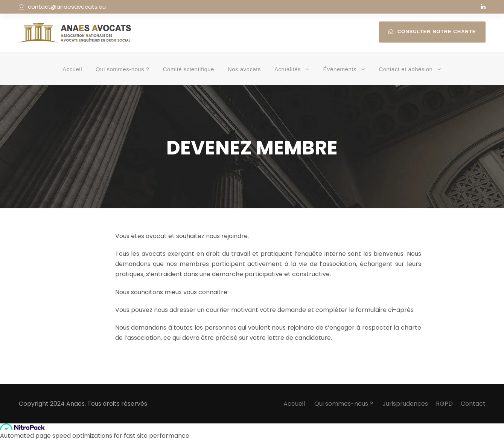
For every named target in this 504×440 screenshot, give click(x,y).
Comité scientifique (189, 69)
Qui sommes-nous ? (123, 69)
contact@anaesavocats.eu (67, 7)
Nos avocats (244, 69)
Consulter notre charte (432, 31)
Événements (340, 69)
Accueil (72, 69)
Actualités (288, 69)
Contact (473, 404)
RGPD (444, 404)
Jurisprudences (405, 404)
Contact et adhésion (406, 69)
